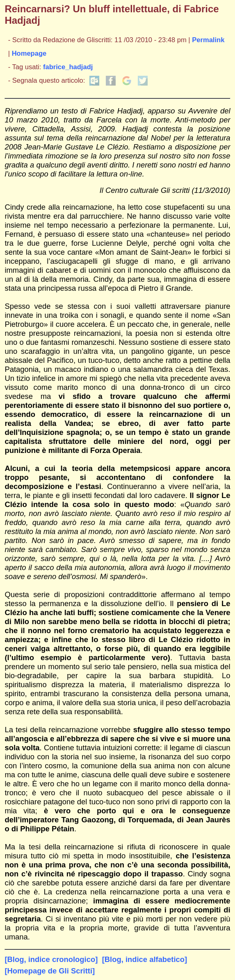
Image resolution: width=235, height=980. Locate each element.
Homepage (29, 53)
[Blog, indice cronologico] (51, 959)
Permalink (208, 40)
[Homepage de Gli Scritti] (50, 971)
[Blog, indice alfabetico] (145, 959)
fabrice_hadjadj (68, 67)
